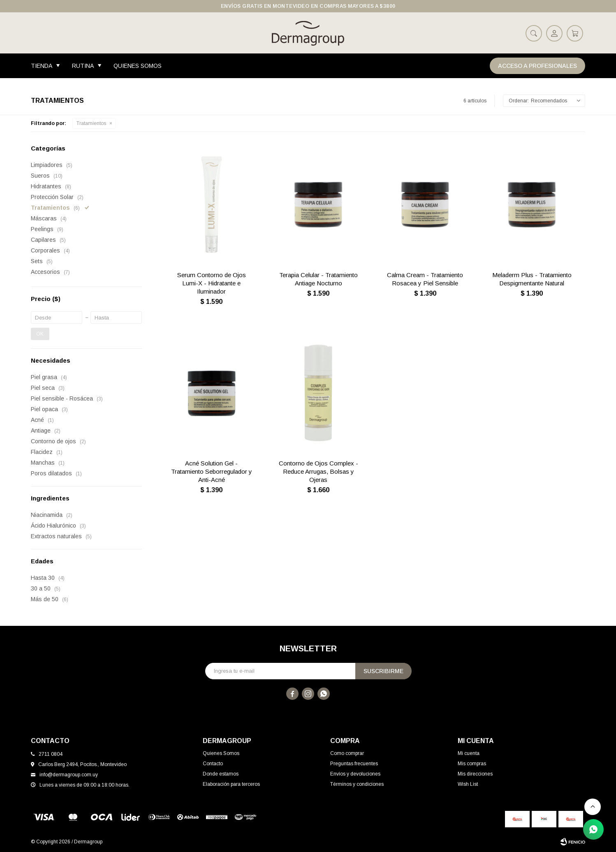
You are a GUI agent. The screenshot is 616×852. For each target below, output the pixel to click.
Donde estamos (221, 774)
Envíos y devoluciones (355, 774)
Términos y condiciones (357, 784)
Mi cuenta (469, 753)
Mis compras (472, 764)
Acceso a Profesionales (537, 66)
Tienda (42, 66)
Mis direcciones (475, 774)
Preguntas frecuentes (354, 764)
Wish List (468, 784)
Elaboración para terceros (231, 784)
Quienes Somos (138, 66)
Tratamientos (91, 123)
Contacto (213, 764)
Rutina (83, 66)
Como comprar (347, 753)
